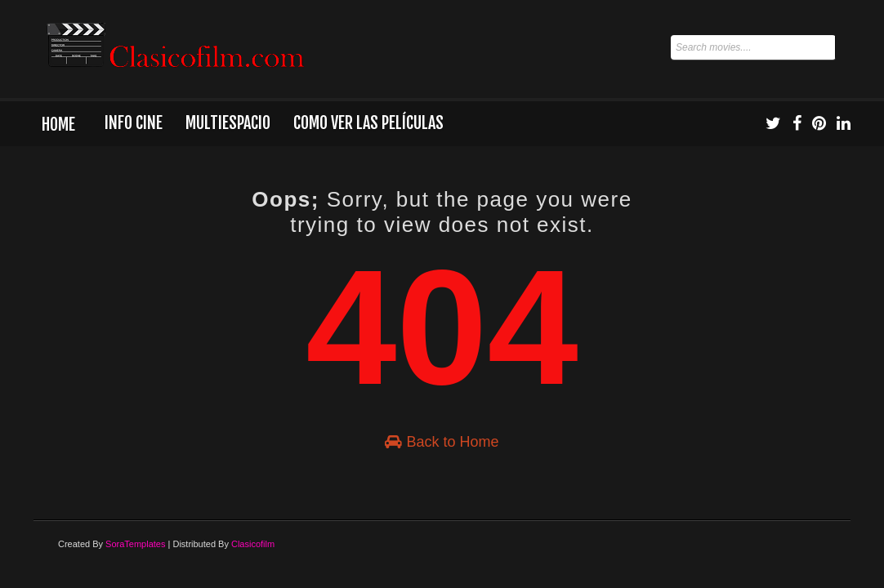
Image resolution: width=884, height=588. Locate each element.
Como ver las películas (368, 123)
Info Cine (134, 123)
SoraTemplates (135, 544)
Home (58, 125)
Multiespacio (228, 123)
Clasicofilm (253, 544)
